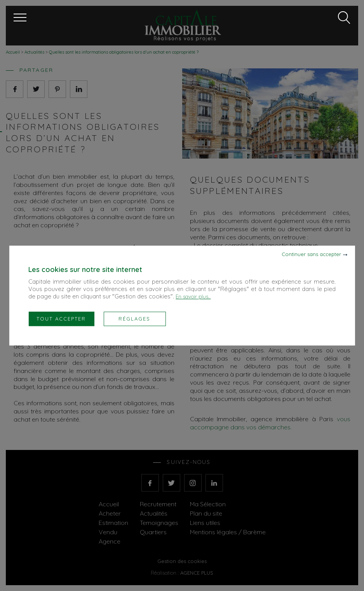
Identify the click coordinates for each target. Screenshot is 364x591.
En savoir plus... (193, 296)
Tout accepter (61, 319)
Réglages (134, 319)
